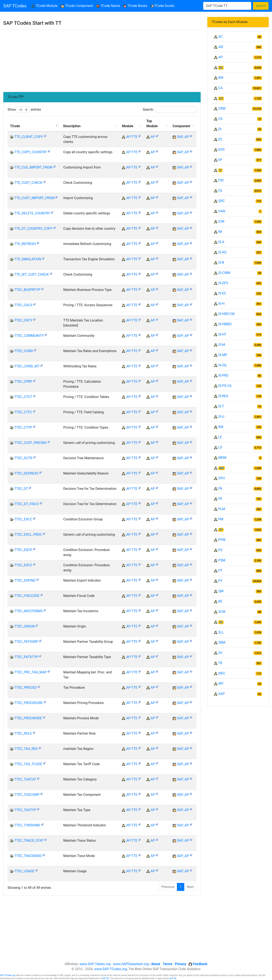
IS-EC (222, 293)
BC (221, 68)
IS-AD (222, 252)
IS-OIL (223, 365)
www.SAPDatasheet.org (131, 964)
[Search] (227, 6)
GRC (222, 201)
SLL (221, 632)
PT (220, 571)
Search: (170, 110)
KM (221, 427)
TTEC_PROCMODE (28, 718)
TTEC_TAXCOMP (27, 795)
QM (221, 591)
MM (222, 468)
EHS (221, 150)
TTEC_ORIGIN (25, 626)
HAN (222, 211)
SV (220, 653)
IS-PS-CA (225, 386)
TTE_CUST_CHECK (28, 183)
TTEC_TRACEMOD (28, 856)
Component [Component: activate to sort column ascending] (181, 126)
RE (220, 601)
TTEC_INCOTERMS (28, 611)
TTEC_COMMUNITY (29, 336)
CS (220, 119)
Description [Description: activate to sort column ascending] (72, 126)
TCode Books (135, 6)
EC (220, 139)
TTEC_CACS (23, 305)
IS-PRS (223, 375)
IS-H (221, 304)
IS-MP (223, 355)
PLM (222, 509)
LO (220, 447)
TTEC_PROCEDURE (29, 703)
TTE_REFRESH (25, 244)
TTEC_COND (24, 351)
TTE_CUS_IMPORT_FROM (33, 167)
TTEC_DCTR (23, 458)
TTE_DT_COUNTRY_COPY (33, 229)
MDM (222, 458)
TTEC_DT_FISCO (27, 504)
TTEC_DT (21, 489)
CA (220, 88)
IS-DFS (223, 283)
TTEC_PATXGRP (26, 642)
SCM (222, 612)
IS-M (222, 345)
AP (153, 137)
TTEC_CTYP (23, 427)
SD (221, 622)
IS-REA (223, 396)
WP (221, 684)
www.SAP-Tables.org (95, 964)
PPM (222, 540)
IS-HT (222, 334)
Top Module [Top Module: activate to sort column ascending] (152, 124)
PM (221, 519)
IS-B (221, 262)
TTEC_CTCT (23, 397)
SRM (222, 642)
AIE (221, 47)
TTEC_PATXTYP (26, 657)
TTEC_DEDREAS (26, 473)
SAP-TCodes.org (8, 975)
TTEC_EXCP (23, 550)
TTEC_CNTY (23, 320)
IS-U (221, 417)
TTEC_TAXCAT (25, 779)
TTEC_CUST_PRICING (30, 443)
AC (220, 37)
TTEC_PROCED (25, 688)
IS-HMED (225, 324)
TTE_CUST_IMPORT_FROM (34, 198)
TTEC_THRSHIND (27, 825)
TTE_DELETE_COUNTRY (32, 213)
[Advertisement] (102, 61)
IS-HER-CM (226, 314)
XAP (222, 694)
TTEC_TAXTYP (25, 810)
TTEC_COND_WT (27, 366)
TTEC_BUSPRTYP (27, 290)
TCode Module (45, 6)
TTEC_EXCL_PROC (28, 535)
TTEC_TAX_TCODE (28, 764)
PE (220, 499)
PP (221, 530)
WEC (222, 673)
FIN (221, 180)
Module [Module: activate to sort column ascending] (128, 126)
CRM (222, 108)
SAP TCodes (15, 6)
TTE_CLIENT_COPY (29, 137)
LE (220, 437)
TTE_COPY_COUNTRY (31, 152)
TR (220, 663)
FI (220, 170)
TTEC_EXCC (23, 519)
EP (220, 160)
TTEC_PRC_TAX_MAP (31, 672)
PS (220, 550)
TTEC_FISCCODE (27, 596)
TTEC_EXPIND (25, 580)
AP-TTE (132, 137)
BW (221, 78)
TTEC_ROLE (23, 733)
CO (221, 99)
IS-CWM (224, 273)
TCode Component (77, 6)
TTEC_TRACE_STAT (29, 841)
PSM (222, 560)
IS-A (221, 242)
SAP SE (105, 978)
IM (220, 232)
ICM (221, 221)
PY (220, 581)
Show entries (24, 110)
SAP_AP (183, 137)
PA (220, 488)
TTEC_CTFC (23, 412)
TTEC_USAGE (24, 871)
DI (220, 129)
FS (220, 191)
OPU (222, 478)
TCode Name (108, 6)
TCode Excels (162, 6)
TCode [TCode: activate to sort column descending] (15, 126)
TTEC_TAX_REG (26, 749)
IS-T (221, 406)
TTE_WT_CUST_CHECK (32, 274)
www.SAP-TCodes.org (111, 969)
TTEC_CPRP (23, 382)
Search (261, 6)
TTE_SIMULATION (28, 259)
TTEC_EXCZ (23, 565)
